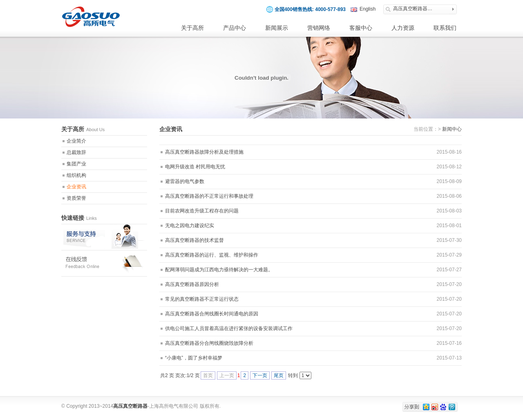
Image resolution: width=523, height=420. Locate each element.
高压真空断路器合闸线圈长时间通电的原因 (212, 314)
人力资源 (403, 28)
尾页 (279, 375)
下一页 (260, 375)
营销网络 (319, 28)
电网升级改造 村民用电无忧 (195, 167)
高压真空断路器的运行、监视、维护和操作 (212, 255)
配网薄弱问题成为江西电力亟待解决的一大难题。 (219, 270)
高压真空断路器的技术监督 (194, 240)
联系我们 (445, 28)
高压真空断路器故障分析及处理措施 (204, 152)
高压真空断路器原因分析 (192, 284)
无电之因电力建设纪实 (190, 226)
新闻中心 (452, 129)
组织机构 (76, 175)
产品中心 (235, 28)
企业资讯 (76, 187)
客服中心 (361, 28)
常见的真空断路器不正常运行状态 (202, 299)
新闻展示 (277, 28)
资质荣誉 (76, 198)
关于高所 (192, 28)
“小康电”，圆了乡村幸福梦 (194, 358)
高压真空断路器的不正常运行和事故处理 (209, 196)
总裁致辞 (76, 152)
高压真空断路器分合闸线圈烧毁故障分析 (209, 343)
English (367, 9)
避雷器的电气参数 (185, 181)
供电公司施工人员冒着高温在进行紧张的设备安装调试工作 (229, 328)
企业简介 (76, 141)
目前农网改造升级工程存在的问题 (202, 211)
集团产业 (76, 164)
